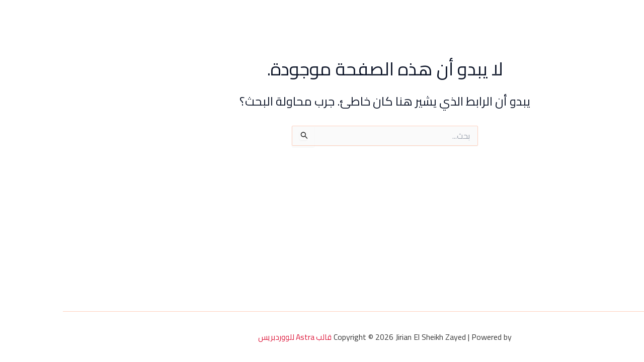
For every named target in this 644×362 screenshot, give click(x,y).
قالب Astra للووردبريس (232, 337)
